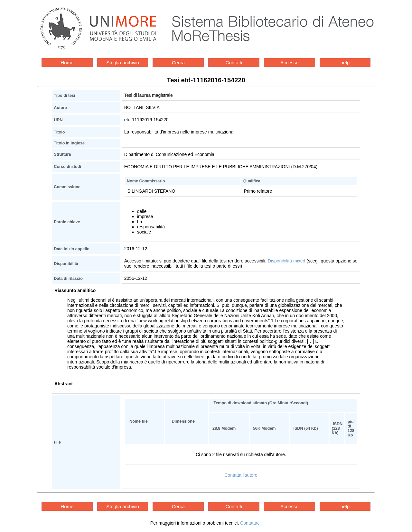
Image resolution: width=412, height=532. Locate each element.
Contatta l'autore (241, 475)
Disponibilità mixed (287, 261)
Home (67, 63)
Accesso (290, 63)
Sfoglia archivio (123, 63)
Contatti (234, 63)
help (345, 63)
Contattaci (250, 523)
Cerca (178, 63)
